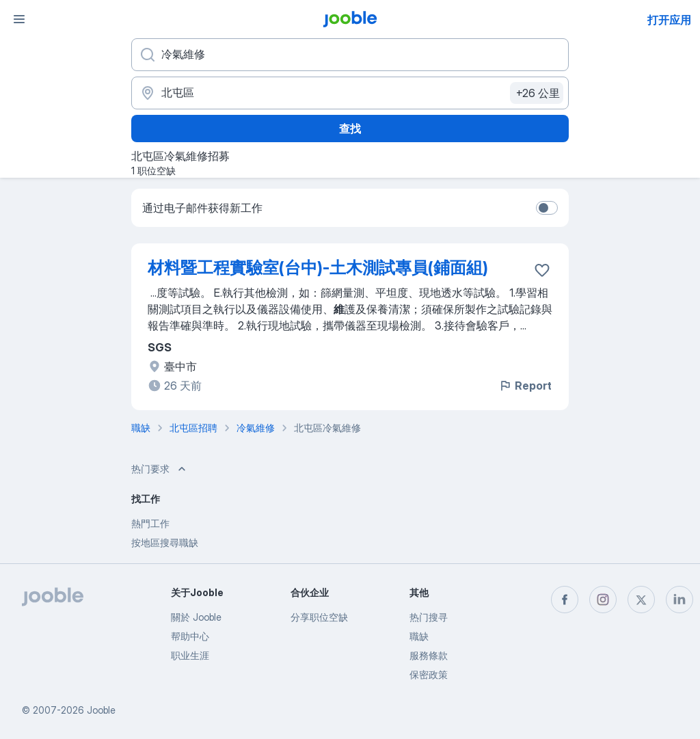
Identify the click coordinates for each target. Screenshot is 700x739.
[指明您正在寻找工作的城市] (350, 93)
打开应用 (669, 20)
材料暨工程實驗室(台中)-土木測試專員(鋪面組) (318, 268)
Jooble (101, 710)
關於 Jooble (196, 617)
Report (525, 386)
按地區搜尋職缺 (165, 542)
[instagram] (603, 600)
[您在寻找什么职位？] (350, 55)
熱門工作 (150, 523)
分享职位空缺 (319, 617)
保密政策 (429, 674)
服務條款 (429, 655)
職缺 (419, 636)
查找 (350, 129)
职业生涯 (190, 655)
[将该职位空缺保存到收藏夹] (542, 270)
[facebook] (565, 600)
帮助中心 (190, 636)
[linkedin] (679, 600)
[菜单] (19, 19)
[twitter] (641, 600)
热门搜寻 (429, 617)
